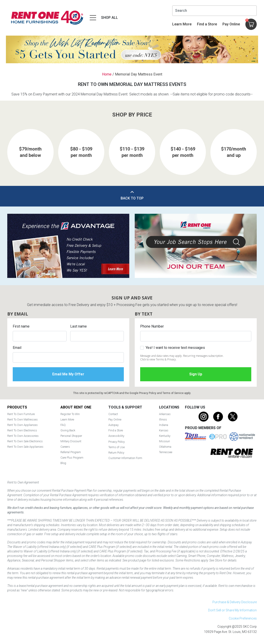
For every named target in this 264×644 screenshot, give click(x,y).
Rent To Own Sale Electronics (25, 441)
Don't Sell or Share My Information (232, 610)
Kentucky (165, 436)
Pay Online (231, 24)
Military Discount (71, 441)
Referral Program (71, 452)
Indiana (164, 425)
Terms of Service (173, 393)
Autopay (113, 425)
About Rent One (76, 407)
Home (107, 74)
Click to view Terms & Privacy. (158, 359)
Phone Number (152, 326)
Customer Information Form (125, 458)
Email (17, 348)
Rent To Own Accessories (23, 436)
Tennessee (166, 452)
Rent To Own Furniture (21, 414)
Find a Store (207, 24)
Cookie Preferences (243, 618)
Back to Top (132, 198)
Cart (247, 20)
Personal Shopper (71, 436)
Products (17, 407)
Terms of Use (117, 447)
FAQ (63, 425)
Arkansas (165, 414)
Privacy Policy (148, 393)
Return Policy (116, 453)
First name (21, 326)
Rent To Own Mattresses (22, 419)
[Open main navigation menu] (103, 18)
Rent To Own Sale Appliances (25, 447)
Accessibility (116, 436)
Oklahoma (165, 447)
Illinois (163, 419)
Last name (78, 326)
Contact (113, 414)
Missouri (164, 441)
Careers (65, 447)
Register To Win (70, 414)
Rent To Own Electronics (22, 430)
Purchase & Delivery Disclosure (235, 602)
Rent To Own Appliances (22, 425)
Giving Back (68, 430)
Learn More (182, 24)
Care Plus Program (72, 458)
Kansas (164, 430)
